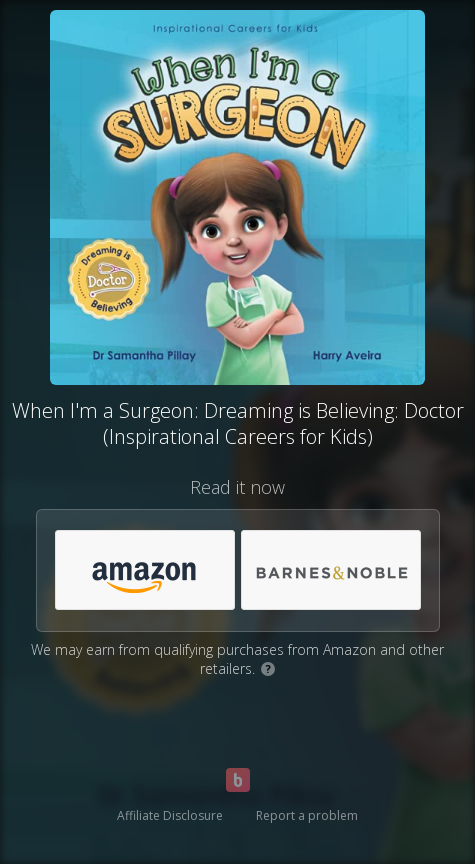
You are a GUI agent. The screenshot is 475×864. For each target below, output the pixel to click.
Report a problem (307, 815)
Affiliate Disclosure (170, 815)
